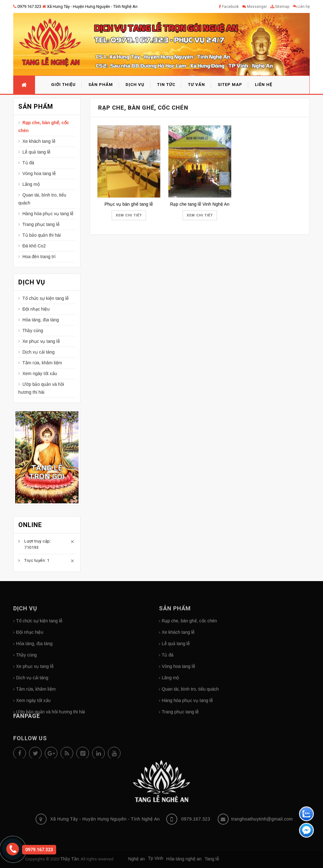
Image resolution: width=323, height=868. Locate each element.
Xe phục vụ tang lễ (41, 341)
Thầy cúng (33, 331)
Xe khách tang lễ (39, 141)
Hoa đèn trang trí (39, 257)
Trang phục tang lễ (41, 224)
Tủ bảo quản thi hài (42, 235)
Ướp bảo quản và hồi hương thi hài (41, 388)
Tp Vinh (65, 858)
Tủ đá (28, 163)
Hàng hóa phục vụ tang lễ (48, 214)
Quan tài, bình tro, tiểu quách (42, 199)
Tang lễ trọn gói (47, 472)
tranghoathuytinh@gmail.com (262, 775)
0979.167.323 (27, 6)
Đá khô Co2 (34, 246)
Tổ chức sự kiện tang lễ (46, 298)
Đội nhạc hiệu (36, 309)
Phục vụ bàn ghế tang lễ (129, 204)
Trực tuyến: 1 (37, 560)
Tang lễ (121, 859)
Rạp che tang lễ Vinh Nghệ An (200, 204)
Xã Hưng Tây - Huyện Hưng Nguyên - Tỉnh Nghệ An (90, 6)
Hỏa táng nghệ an (93, 859)
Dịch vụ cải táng (38, 352)
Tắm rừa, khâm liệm (42, 363)
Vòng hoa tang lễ (39, 173)
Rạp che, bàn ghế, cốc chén (44, 127)
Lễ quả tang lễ (36, 152)
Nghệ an (46, 859)
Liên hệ (301, 7)
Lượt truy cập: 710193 (38, 544)
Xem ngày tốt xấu (40, 373)
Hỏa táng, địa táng (41, 320)
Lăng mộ (31, 184)
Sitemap (280, 7)
